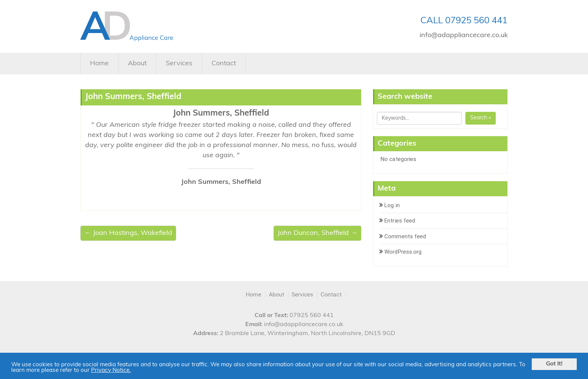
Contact (224, 64)
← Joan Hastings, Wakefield (128, 233)
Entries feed (400, 221)
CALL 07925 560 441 (464, 21)
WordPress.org (403, 252)
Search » (481, 118)
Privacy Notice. (111, 371)
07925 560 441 (312, 316)
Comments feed (405, 236)
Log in (392, 205)
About (137, 64)
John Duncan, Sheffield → (317, 233)
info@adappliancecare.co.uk (464, 35)
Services (179, 64)
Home (99, 64)
